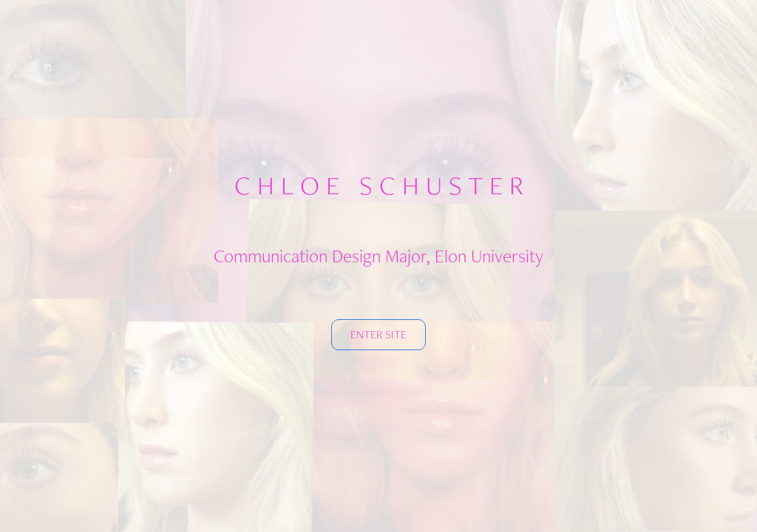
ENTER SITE (378, 334)
